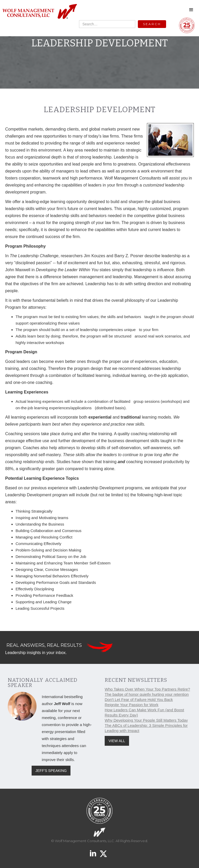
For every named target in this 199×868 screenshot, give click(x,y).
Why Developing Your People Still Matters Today (146, 720)
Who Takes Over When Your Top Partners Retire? (147, 689)
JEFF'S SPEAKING (51, 771)
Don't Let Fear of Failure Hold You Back (139, 700)
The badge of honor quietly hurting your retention (147, 694)
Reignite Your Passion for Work (132, 705)
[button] (191, 10)
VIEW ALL (117, 741)
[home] (40, 12)
